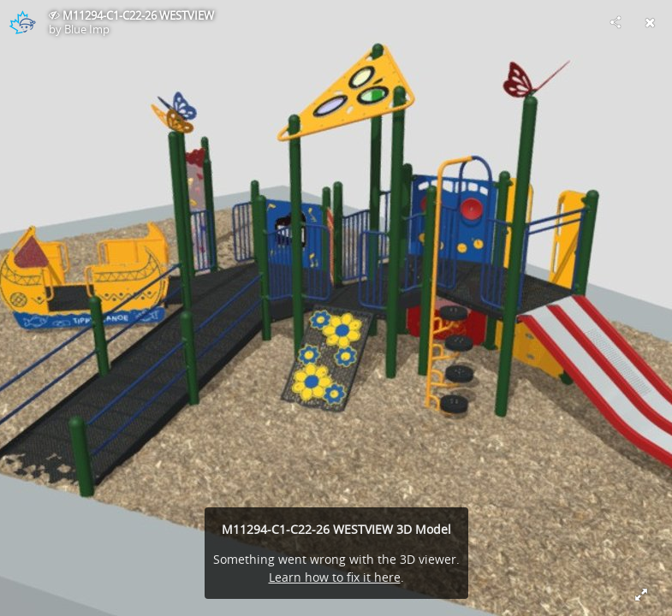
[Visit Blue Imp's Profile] (22, 22)
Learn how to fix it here (335, 577)
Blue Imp (87, 29)
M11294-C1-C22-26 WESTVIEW (138, 15)
